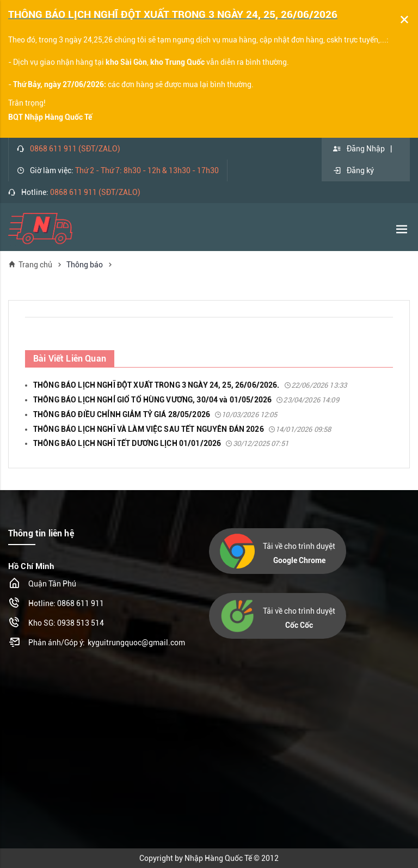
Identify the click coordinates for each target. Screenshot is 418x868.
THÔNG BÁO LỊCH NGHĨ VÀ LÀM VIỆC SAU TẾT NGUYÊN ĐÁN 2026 (182, 429)
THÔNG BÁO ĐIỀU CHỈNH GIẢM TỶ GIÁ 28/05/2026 (155, 414)
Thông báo (85, 265)
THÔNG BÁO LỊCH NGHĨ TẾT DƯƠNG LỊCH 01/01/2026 (161, 443)
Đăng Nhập (359, 149)
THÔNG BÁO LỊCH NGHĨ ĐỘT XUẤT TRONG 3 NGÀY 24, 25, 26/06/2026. (190, 385)
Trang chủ (30, 264)
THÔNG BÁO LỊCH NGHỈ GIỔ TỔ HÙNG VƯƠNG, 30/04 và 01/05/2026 (186, 400)
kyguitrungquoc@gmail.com (136, 643)
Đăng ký (353, 170)
